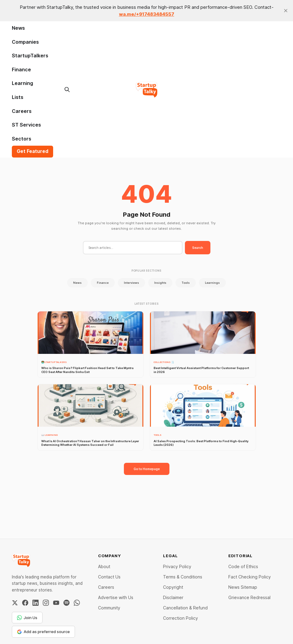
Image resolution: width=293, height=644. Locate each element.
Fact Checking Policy (250, 577)
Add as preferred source (43, 632)
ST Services (26, 125)
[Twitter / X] (15, 603)
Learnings (212, 283)
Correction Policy (181, 618)
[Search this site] (67, 90)
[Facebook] (25, 603)
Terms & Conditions (183, 577)
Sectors (22, 139)
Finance (21, 69)
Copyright (173, 587)
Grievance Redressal (249, 597)
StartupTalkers (30, 56)
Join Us (27, 618)
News (18, 28)
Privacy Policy (177, 566)
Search (198, 248)
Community (109, 608)
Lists (18, 97)
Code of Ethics (243, 566)
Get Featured (32, 151)
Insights (160, 283)
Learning (22, 83)
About (104, 566)
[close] (286, 11)
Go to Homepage (147, 469)
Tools (186, 283)
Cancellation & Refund (185, 608)
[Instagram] (46, 603)
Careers (22, 111)
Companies (25, 42)
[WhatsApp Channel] (77, 603)
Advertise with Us (116, 597)
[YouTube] (56, 603)
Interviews (131, 283)
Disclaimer (173, 597)
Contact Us (109, 577)
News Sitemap (243, 587)
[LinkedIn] (36, 603)
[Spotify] (66, 603)
